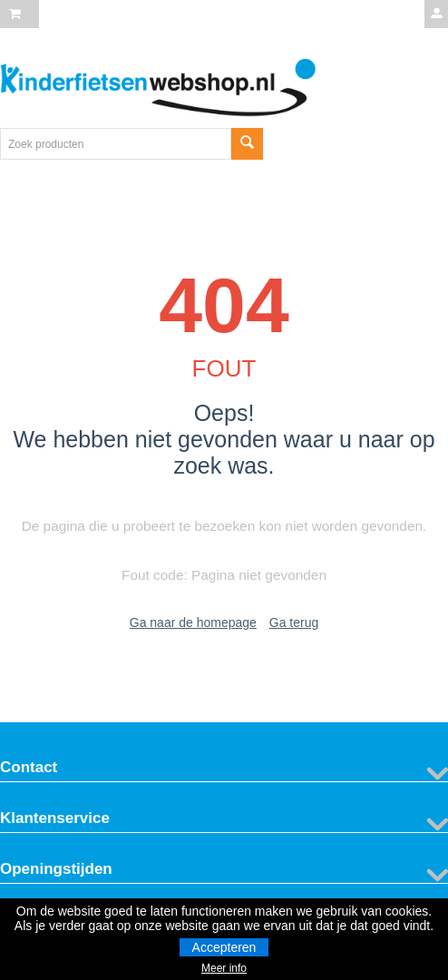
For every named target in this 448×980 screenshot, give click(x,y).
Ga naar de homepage (193, 622)
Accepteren (224, 947)
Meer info (224, 968)
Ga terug (294, 622)
